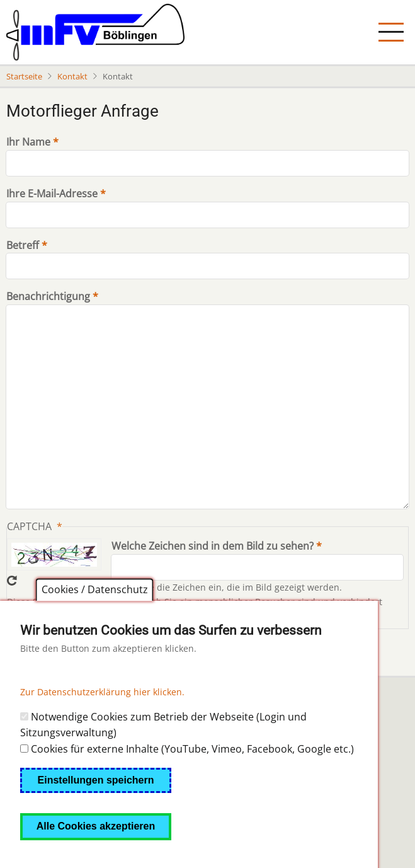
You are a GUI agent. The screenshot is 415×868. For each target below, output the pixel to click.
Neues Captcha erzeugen (12, 581)
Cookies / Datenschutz (95, 612)
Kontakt (72, 76)
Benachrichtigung (48, 296)
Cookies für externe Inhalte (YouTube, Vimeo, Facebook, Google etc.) (192, 771)
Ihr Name (28, 142)
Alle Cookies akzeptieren (96, 848)
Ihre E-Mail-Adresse (52, 194)
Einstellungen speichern (96, 802)
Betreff (23, 245)
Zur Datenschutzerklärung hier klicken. (102, 714)
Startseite (24, 76)
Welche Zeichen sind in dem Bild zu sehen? (213, 546)
